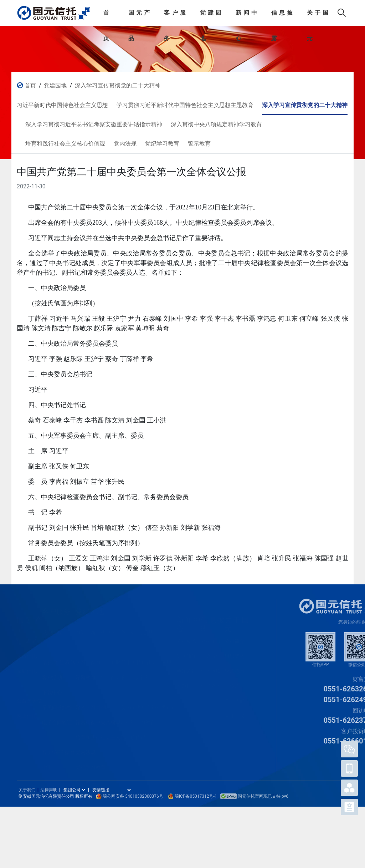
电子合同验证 (57, 717)
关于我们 (235, 696)
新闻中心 (246, 17)
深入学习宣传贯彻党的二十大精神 (118, 85)
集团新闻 (186, 651)
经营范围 (235, 666)
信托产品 (27, 636)
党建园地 (211, 17)
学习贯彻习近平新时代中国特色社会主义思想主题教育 (126, 659)
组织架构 (235, 651)
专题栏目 (186, 681)
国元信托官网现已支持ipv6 (254, 796)
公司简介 (235, 636)
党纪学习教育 (91, 762)
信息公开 (211, 681)
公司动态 (186, 636)
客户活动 (52, 672)
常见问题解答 (57, 702)
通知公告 (186, 666)
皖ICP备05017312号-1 (196, 796)
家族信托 (27, 651)
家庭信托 (27, 666)
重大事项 (211, 666)
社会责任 (211, 651)
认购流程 (52, 627)
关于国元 (318, 17)
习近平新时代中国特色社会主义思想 (115, 627)
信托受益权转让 (59, 659)
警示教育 (86, 777)
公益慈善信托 (29, 697)
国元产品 (139, 17)
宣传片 (232, 681)
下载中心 (52, 687)
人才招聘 (235, 711)
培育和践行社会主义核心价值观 (110, 732)
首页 (106, 17)
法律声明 (49, 790)
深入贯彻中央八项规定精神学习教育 (115, 717)
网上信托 (27, 711)
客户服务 (175, 17)
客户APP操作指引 (59, 749)
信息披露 (282, 17)
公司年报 (211, 636)
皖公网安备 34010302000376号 (133, 796)
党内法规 (86, 747)
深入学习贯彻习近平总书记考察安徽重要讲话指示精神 (126, 704)
